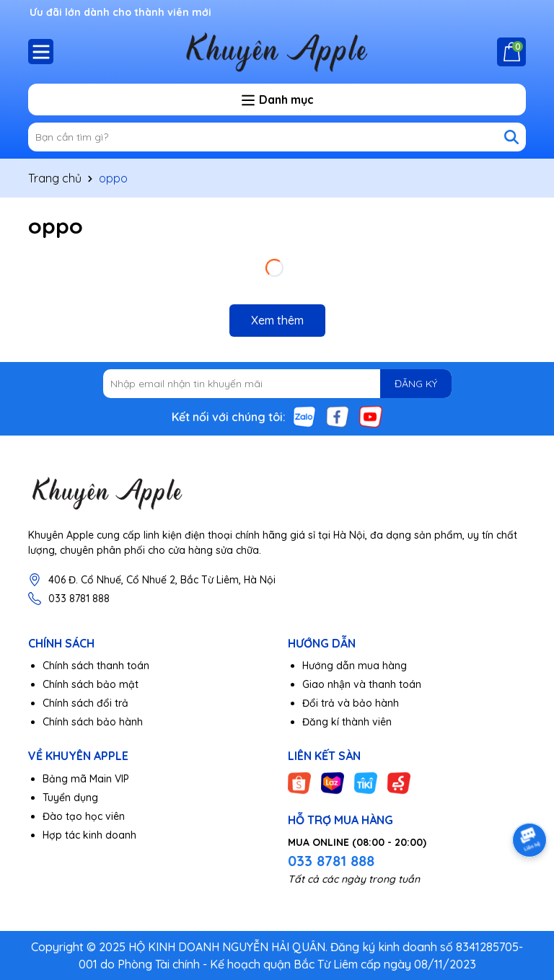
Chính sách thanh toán (96, 666)
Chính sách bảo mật (91, 684)
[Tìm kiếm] (511, 137)
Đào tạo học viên (84, 816)
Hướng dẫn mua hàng (355, 666)
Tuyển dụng (70, 798)
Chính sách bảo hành (93, 722)
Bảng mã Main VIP (86, 779)
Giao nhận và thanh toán (362, 684)
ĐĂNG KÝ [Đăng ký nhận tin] (416, 384)
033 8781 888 (79, 599)
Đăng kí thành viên (347, 722)
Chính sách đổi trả (85, 703)
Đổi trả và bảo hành (351, 703)
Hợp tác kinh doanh (89, 835)
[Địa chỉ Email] (277, 384)
